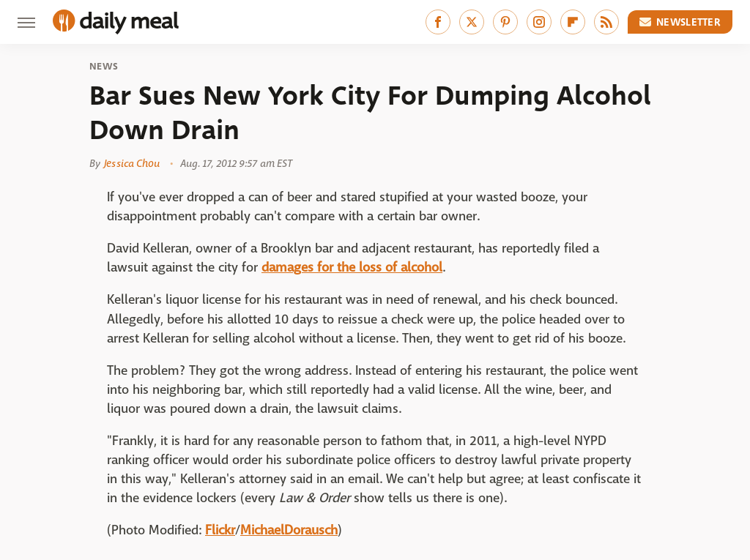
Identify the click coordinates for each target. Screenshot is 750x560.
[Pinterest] (505, 22)
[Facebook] (438, 22)
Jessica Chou (132, 163)
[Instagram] (539, 22)
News (104, 67)
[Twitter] (472, 22)
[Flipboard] (573, 22)
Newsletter (680, 22)
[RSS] (606, 22)
